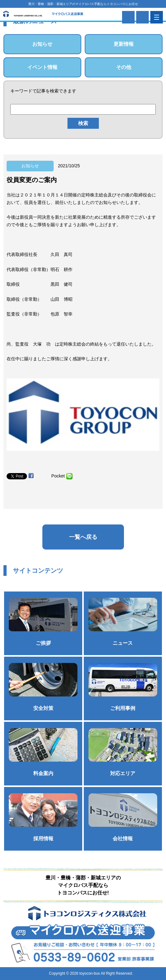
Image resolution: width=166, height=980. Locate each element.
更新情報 (124, 44)
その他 (124, 67)
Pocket (58, 476)
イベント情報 (42, 67)
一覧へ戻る (83, 537)
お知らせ (42, 44)
